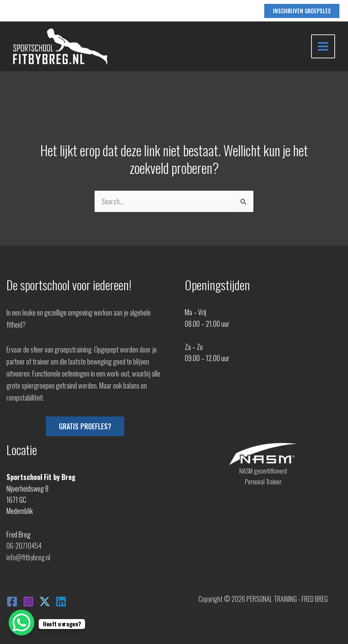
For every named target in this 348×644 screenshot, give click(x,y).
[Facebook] (12, 601)
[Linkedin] (61, 601)
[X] (45, 601)
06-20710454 (24, 546)
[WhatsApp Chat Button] (21, 623)
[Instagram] (28, 601)
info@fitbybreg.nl (28, 557)
